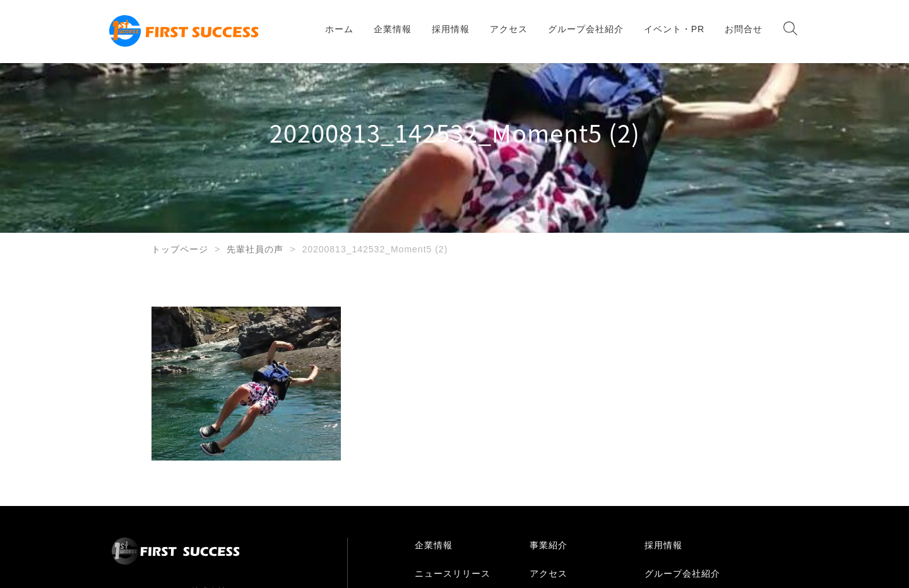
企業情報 (393, 29)
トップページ (180, 249)
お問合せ (744, 29)
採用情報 (451, 29)
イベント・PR (674, 29)
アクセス (509, 29)
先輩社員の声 (255, 249)
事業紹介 (549, 545)
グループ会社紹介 (586, 29)
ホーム (339, 29)
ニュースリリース (453, 573)
